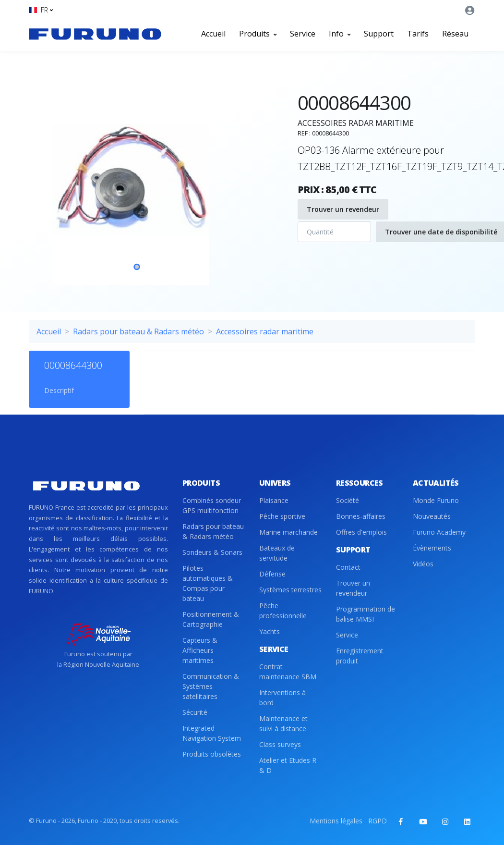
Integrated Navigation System (212, 733)
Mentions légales (336, 821)
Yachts (270, 631)
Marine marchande (288, 532)
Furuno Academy (439, 532)
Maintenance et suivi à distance (283, 723)
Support (379, 34)
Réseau (455, 34)
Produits (258, 34)
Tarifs (418, 34)
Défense (272, 574)
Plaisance (274, 500)
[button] (41, 10)
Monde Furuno (436, 500)
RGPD (378, 821)
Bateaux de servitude (277, 553)
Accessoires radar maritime (265, 331)
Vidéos (423, 564)
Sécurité (195, 712)
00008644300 (73, 365)
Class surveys (280, 744)
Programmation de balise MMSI (366, 614)
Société (348, 500)
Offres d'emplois (361, 532)
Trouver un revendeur (343, 209)
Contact (348, 567)
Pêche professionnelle (283, 611)
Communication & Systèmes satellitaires (211, 686)
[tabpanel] (137, 180)
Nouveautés (432, 516)
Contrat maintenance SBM (288, 672)
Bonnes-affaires (361, 516)
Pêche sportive (282, 516)
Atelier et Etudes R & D (288, 765)
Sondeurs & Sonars (212, 552)
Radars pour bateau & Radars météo (138, 331)
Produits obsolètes (212, 754)
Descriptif (59, 390)
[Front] (95, 34)
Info (340, 34)
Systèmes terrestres (290, 590)
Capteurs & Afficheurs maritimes (200, 650)
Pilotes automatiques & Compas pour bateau (208, 583)
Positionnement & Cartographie (211, 619)
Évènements (432, 548)
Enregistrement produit (360, 656)
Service (303, 34)
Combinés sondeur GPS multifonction (212, 505)
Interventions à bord (282, 698)
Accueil (213, 34)
